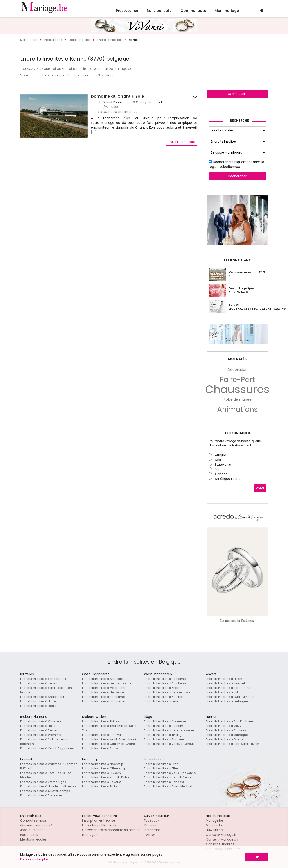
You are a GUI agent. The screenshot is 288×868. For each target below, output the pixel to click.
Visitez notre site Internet (117, 112)
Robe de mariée (237, 399)
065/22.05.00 (108, 107)
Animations (237, 409)
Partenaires (29, 835)
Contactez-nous (33, 820)
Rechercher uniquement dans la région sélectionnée (236, 164)
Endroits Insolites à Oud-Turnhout (230, 697)
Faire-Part (237, 380)
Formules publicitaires (99, 825)
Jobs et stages (32, 830)
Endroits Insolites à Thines (101, 721)
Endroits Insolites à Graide (225, 739)
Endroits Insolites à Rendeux (164, 782)
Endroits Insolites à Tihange (164, 735)
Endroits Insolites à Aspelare (103, 679)
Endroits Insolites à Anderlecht (42, 697)
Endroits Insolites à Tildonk (101, 786)
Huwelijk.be (214, 830)
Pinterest (151, 825)
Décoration (237, 370)
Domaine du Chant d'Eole (117, 96)
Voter (260, 488)
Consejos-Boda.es (220, 844)
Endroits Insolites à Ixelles (39, 683)
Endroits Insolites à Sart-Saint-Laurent (233, 744)
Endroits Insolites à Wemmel (41, 735)
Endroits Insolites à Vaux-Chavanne (170, 773)
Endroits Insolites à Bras (161, 764)
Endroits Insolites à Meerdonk (103, 688)
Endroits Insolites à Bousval (102, 748)
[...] (94, 132)
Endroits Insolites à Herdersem (104, 692)
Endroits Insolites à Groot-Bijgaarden (47, 748)
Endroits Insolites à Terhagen (227, 701)
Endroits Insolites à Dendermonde (107, 683)
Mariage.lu (214, 825)
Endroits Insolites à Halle (38, 726)
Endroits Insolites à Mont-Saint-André (109, 739)
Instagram (152, 830)
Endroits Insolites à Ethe (161, 768)
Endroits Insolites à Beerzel (225, 683)
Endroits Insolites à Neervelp (103, 764)
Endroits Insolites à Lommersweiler (169, 730)
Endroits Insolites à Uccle (38, 701)
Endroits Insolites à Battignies (41, 795)
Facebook (152, 820)
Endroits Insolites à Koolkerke (165, 697)
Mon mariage (227, 11)
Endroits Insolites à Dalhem (164, 726)
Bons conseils (159, 11)
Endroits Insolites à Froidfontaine (229, 721)
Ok (257, 857)
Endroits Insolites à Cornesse (165, 721)
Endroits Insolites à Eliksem (101, 773)
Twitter (150, 835)
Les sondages (237, 433)
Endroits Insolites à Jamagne (227, 735)
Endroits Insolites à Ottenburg (103, 768)
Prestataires (127, 11)
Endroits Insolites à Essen (224, 679)
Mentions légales (33, 839)
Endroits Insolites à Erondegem (105, 701)
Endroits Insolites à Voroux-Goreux (169, 744)
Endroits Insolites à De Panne (165, 679)
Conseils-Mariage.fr (221, 835)
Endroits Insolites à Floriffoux (226, 730)
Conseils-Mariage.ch (222, 839)
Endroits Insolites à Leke (161, 701)
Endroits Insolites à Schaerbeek (43, 679)
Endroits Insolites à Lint (222, 692)
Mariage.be (215, 820)
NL (261, 11)
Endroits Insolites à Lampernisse (167, 692)
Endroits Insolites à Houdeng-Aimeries (48, 786)
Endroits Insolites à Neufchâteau (167, 777)
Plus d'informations (182, 142)
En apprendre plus (34, 859)
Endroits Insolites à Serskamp (103, 697)
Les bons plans (237, 260)
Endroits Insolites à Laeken (39, 706)
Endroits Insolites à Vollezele (41, 721)
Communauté (193, 11)
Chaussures (237, 390)
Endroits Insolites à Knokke (163, 688)
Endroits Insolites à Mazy (224, 726)
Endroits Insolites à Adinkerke (165, 683)
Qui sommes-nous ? (36, 825)
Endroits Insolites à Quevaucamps (45, 791)
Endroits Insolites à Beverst (101, 782)
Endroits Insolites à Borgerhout (228, 688)
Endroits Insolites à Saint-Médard (168, 786)
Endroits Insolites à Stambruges (43, 782)
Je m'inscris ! (237, 94)
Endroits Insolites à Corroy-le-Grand (109, 744)
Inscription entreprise (99, 820)
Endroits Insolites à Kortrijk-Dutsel (106, 777)
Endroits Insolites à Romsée (164, 739)
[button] (24, 116)
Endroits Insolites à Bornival (102, 735)
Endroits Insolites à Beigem (40, 730)
